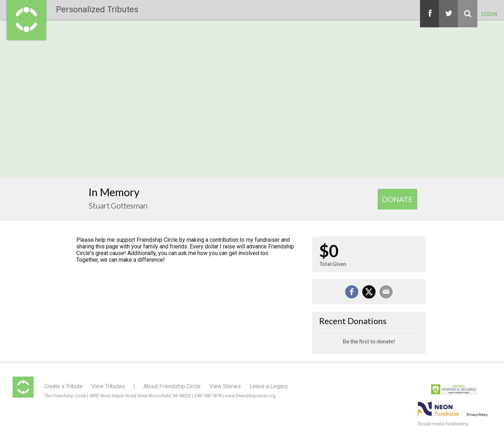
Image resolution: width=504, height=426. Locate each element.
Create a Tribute (63, 386)
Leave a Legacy (269, 386)
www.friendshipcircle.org (250, 396)
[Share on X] (369, 292)
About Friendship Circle (172, 386)
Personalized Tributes (97, 9)
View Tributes (108, 386)
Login (489, 14)
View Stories (225, 386)
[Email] (386, 292)
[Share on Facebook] (352, 292)
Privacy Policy (477, 414)
